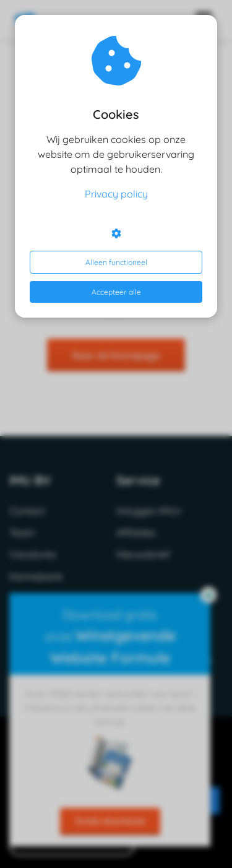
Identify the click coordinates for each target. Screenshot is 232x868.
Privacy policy (116, 194)
